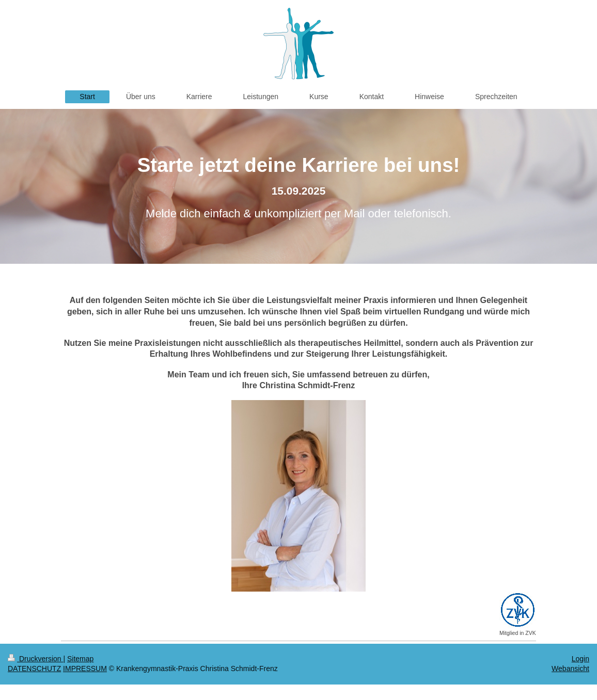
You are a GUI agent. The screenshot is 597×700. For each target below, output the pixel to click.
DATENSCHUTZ (34, 669)
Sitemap (80, 659)
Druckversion (35, 659)
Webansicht (570, 669)
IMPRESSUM (85, 669)
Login (580, 659)
